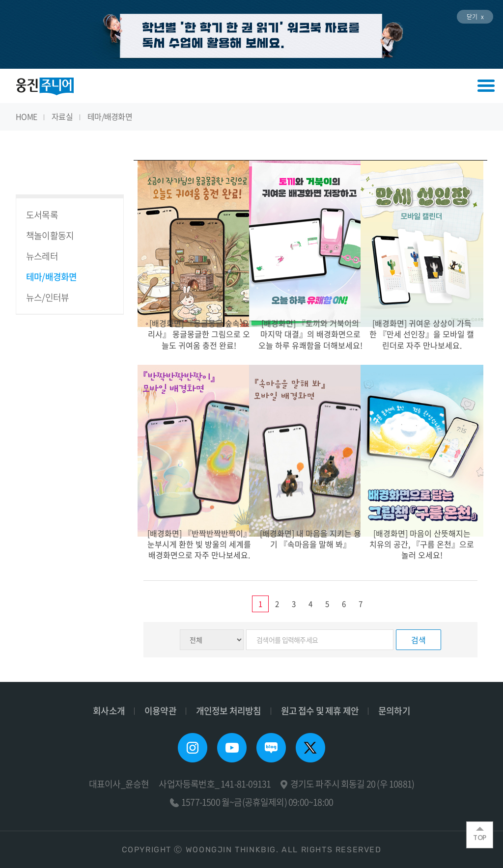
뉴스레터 (42, 256)
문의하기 (394, 711)
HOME (26, 116)
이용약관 (160, 711)
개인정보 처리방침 (229, 711)
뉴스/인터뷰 (47, 297)
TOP (479, 835)
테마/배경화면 (110, 116)
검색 (419, 640)
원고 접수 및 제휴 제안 (320, 711)
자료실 (62, 116)
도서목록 (42, 215)
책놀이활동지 (50, 235)
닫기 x (475, 17)
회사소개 (109, 711)
